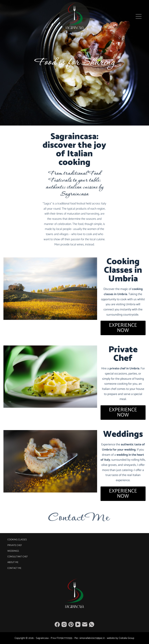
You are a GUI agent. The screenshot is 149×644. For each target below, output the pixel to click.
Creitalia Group (126, 638)
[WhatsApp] (92, 624)
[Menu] (139, 16)
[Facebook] (57, 624)
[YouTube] (78, 624)
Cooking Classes (17, 540)
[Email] (85, 624)
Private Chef (15, 545)
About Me (13, 562)
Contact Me (14, 568)
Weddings (13, 551)
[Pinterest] (71, 624)
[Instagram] (64, 624)
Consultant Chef (18, 557)
